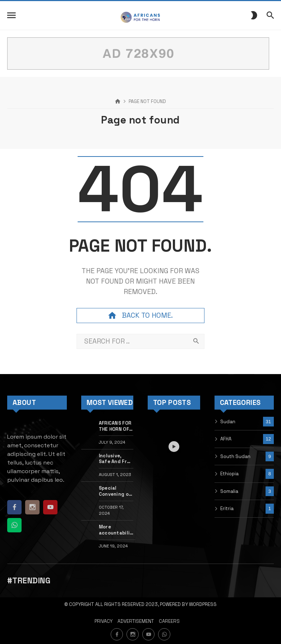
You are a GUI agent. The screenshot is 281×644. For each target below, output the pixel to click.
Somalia (229, 491)
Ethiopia (229, 474)
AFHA (226, 439)
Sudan (228, 422)
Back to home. (140, 316)
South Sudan (235, 456)
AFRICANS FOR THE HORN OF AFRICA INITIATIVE (115, 426)
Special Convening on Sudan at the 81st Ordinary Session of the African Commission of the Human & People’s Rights (115, 491)
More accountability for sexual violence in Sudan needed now (117, 530)
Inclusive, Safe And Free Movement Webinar (116, 459)
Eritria (227, 508)
